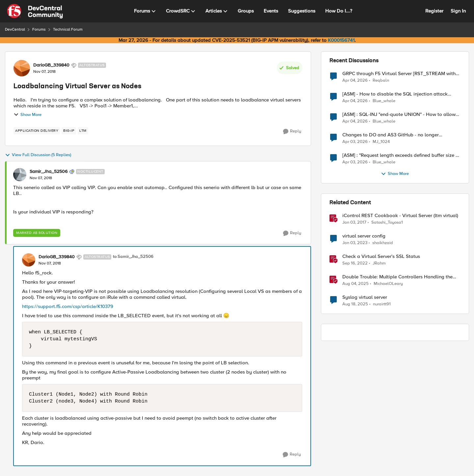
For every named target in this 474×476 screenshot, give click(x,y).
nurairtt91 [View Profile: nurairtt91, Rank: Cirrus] (382, 304)
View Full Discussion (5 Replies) (38, 155)
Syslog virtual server (365, 297)
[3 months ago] (355, 80)
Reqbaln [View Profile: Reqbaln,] (381, 80)
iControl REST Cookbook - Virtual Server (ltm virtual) (400, 216)
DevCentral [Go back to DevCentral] (15, 29)
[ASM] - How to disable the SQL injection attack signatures (395, 94)
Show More (27, 115)
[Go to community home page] (35, 11)
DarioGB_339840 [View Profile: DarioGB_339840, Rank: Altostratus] (51, 65)
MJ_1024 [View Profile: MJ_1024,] (381, 142)
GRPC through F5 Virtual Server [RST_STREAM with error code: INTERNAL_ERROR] (399, 74)
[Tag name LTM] (83, 131)
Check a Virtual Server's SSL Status (381, 256)
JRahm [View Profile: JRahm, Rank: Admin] (379, 263)
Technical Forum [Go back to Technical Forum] (68, 29)
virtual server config (364, 236)
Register (434, 11)
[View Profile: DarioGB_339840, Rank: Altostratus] (22, 68)
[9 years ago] (354, 223)
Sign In (458, 11)
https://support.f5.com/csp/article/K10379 (68, 306)
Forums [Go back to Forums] (39, 29)
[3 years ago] (355, 243)
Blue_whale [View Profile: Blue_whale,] (384, 101)
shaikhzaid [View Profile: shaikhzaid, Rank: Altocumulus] (383, 243)
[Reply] (292, 131)
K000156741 (341, 40)
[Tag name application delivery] (37, 131)
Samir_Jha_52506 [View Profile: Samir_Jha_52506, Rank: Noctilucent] (49, 172)
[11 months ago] (355, 284)
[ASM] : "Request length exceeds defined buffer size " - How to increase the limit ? (401, 155)
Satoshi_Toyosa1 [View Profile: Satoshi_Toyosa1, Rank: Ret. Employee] (387, 223)
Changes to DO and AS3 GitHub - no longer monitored (391, 135)
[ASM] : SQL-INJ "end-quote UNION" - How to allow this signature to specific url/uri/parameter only (399, 114)
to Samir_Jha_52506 (133, 257)
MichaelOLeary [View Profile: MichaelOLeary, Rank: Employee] (388, 284)
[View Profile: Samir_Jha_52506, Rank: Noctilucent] (20, 175)
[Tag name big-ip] (69, 131)
